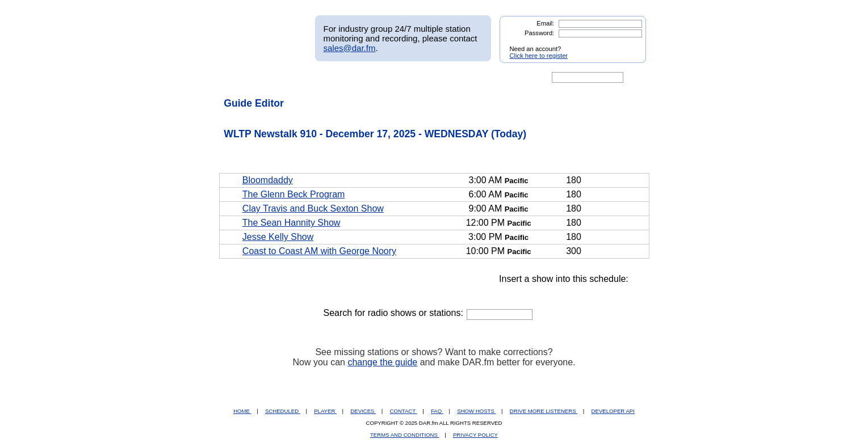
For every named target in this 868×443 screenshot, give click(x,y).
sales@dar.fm (350, 48)
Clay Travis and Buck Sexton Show (313, 208)
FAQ (437, 411)
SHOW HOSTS (476, 411)
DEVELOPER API (613, 411)
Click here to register (539, 56)
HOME (242, 411)
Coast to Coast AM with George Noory (319, 251)
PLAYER (325, 411)
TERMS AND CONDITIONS (405, 435)
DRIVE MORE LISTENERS (544, 411)
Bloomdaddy (268, 180)
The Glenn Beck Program (294, 194)
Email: (545, 23)
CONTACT (404, 411)
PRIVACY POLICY (475, 435)
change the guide (382, 362)
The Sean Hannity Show (292, 223)
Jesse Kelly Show (278, 237)
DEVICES (363, 411)
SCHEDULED (283, 411)
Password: (539, 33)
